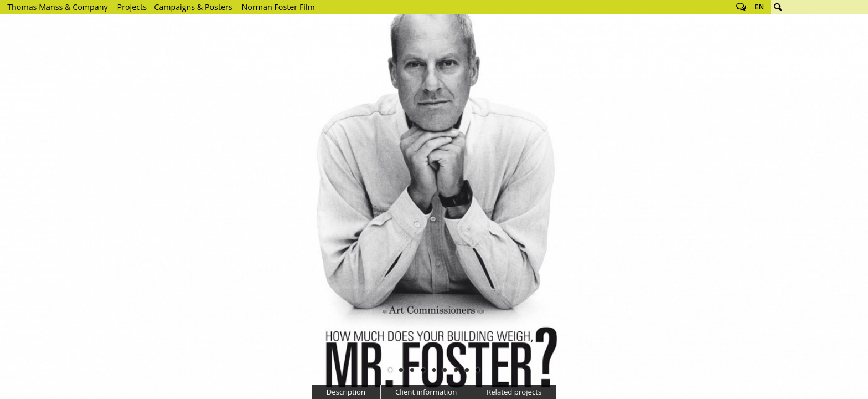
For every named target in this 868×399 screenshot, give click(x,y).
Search (778, 7)
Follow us (741, 7)
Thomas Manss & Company (57, 7)
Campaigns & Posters (193, 7)
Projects (132, 7)
